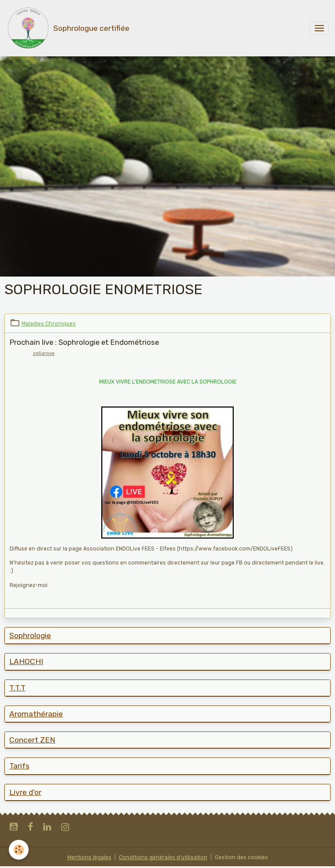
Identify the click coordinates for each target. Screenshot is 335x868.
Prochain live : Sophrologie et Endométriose (84, 342)
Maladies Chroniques (49, 324)
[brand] (68, 28)
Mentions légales (89, 857)
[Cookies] (19, 850)
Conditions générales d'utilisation (163, 857)
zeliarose (44, 353)
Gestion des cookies (241, 857)
